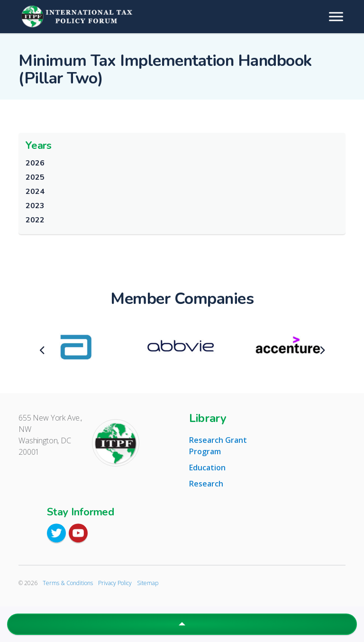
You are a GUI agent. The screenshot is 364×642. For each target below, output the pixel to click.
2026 (35, 163)
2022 (35, 220)
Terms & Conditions (68, 583)
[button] (182, 624)
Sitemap (148, 583)
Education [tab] (207, 468)
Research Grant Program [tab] (218, 446)
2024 (35, 192)
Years (39, 146)
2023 (35, 206)
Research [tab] (206, 484)
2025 (35, 177)
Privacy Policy (115, 583)
